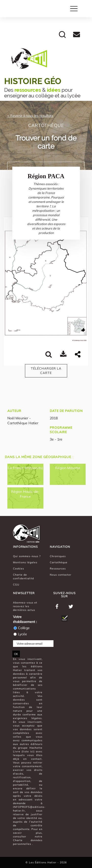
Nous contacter (61, 575)
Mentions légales (25, 562)
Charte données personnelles (28, 842)
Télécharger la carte (46, 371)
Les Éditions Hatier (43, 862)
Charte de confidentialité (24, 576)
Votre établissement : (25, 619)
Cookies (19, 568)
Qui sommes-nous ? (27, 556)
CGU (16, 585)
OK (16, 654)
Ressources (58, 568)
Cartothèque (59, 562)
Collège (21, 628)
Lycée (20, 634)
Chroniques (58, 556)
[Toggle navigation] (74, 9)
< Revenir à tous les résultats (30, 116)
